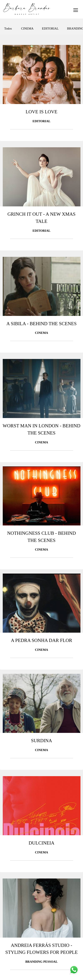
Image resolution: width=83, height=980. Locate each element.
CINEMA (27, 29)
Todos (8, 29)
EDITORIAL (50, 29)
